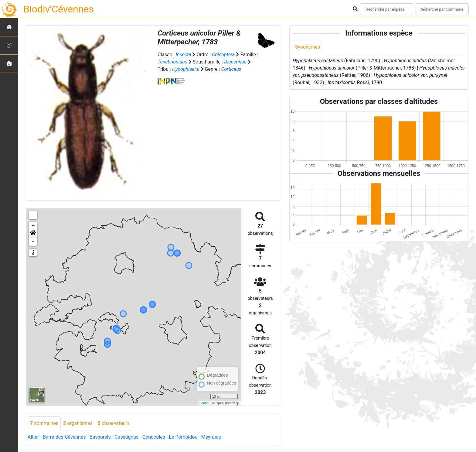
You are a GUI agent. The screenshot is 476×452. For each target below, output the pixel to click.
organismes (78, 423)
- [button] (33, 242)
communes (44, 423)
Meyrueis (211, 437)
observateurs (114, 423)
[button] (33, 234)
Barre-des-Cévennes (64, 437)
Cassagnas (126, 437)
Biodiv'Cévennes (59, 9)
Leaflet (204, 403)
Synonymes (308, 47)
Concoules (154, 437)
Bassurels (100, 437)
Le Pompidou (183, 437)
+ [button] (33, 226)
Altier (33, 437)
